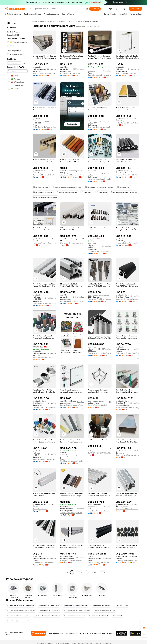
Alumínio (79, 22)
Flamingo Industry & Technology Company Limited (44, 407)
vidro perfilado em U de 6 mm (105, 611)
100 (100, 572)
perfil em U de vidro (41, 187)
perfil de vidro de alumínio (43, 192)
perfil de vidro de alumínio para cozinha (99, 187)
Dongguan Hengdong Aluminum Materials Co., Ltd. (127, 299)
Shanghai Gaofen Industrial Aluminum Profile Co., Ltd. (127, 175)
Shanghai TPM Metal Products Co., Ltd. (127, 509)
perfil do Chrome (124, 187)
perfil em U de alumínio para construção (67, 187)
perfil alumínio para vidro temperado (124, 192)
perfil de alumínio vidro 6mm (75, 616)
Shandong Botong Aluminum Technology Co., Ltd (127, 243)
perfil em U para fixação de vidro (19, 621)
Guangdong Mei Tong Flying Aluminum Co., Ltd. (44, 175)
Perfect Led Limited (40, 509)
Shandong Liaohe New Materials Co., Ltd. (44, 73)
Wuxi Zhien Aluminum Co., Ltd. (99, 511)
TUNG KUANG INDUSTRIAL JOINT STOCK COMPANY (100, 453)
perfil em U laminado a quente (18, 616)
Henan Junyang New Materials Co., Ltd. (127, 455)
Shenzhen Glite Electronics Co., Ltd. (44, 563)
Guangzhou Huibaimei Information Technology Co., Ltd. (72, 561)
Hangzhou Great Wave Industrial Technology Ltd (100, 179)
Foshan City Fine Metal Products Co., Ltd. (100, 299)
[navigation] (17, 297)
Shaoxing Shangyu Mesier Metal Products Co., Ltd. (100, 563)
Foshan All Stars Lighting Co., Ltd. (100, 353)
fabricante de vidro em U (99, 616)
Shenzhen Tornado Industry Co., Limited (127, 407)
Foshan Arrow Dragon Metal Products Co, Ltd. (127, 353)
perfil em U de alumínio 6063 (67, 192)
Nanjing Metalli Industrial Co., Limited (44, 357)
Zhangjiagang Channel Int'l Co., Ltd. (72, 175)
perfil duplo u (87, 192)
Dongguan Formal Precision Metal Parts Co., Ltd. (44, 459)
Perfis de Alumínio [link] (92, 22)
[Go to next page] (104, 572)
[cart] (117, 9)
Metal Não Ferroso (66, 22)
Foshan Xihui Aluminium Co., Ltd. (72, 73)
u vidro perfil (117, 616)
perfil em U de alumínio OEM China (75, 606)
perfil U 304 (102, 192)
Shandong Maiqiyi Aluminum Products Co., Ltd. (127, 73)
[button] (64, 51)
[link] (144, 622)
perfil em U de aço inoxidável (49, 611)
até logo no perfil (121, 606)
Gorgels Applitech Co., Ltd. (97, 405)
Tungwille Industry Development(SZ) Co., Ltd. (100, 75)
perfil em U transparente (101, 606)
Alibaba (34, 22)
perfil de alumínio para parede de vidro (21, 611)
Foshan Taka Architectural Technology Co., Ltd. (72, 405)
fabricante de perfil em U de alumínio (21, 606)
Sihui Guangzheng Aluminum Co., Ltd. (72, 461)
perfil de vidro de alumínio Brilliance (77, 611)
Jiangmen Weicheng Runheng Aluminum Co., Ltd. (44, 243)
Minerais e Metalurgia (48, 22)
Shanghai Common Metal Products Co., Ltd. (72, 301)
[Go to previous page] (68, 572)
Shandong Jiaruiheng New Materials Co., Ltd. (127, 561)
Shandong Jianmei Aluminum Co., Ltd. (100, 127)
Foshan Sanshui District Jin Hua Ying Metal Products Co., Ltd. (127, 123)
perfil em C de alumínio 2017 (48, 606)
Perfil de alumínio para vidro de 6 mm (47, 616)
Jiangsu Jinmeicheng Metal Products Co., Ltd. (72, 513)
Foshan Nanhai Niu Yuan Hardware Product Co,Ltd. (44, 127)
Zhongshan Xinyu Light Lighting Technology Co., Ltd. (72, 243)
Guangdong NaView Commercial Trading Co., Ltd (100, 251)
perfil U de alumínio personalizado (45, 197)
